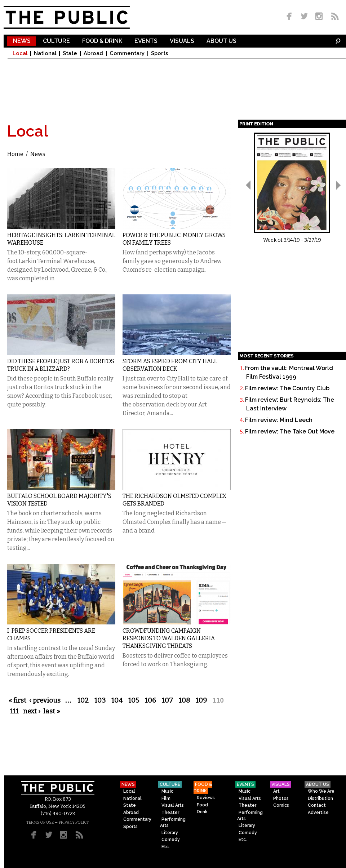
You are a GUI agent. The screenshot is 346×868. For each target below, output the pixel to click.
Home (15, 154)
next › (32, 711)
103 (100, 700)
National (45, 54)
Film (166, 798)
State (70, 54)
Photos (281, 798)
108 (184, 700)
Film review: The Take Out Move (290, 431)
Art (276, 791)
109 (201, 700)
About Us (221, 41)
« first (17, 700)
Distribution (320, 798)
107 (167, 700)
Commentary (127, 54)
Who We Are (321, 791)
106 (150, 700)
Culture (56, 41)
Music (167, 791)
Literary (170, 833)
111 (14, 711)
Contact (317, 805)
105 (134, 700)
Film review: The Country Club (287, 388)
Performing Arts (173, 822)
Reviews (206, 798)
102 (83, 700)
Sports (160, 54)
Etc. (166, 847)
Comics (281, 805)
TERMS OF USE (40, 822)
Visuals (182, 41)
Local (20, 54)
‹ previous (45, 700)
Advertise (318, 813)
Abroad (93, 54)
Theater (170, 813)
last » (52, 711)
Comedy (171, 840)
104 (117, 700)
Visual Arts (173, 805)
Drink (202, 812)
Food (202, 805)
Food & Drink (102, 41)
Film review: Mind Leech (279, 420)
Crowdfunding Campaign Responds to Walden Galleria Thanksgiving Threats (169, 638)
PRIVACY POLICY (74, 822)
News (22, 41)
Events (146, 41)
